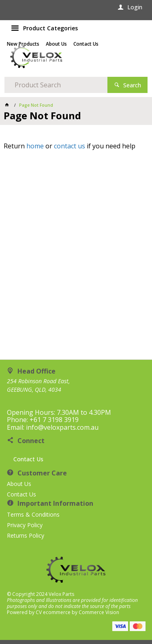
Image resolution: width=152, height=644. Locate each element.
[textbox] (56, 85)
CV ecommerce (53, 612)
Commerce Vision (99, 612)
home (35, 146)
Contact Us (28, 459)
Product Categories (50, 28)
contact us (70, 146)
